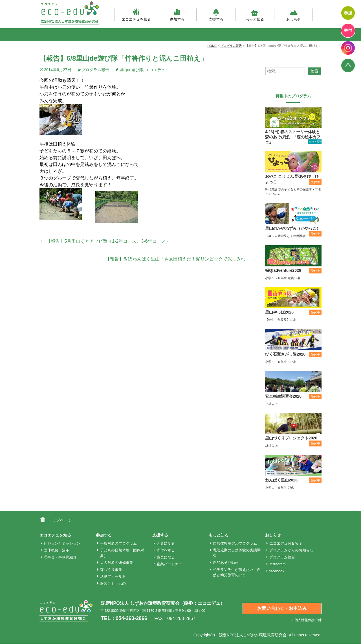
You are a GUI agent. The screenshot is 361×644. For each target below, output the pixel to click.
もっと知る (255, 15)
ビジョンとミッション (62, 543)
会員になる (166, 543)
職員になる (166, 557)
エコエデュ (155, 70)
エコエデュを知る (136, 15)
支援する (216, 15)
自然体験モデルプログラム (235, 543)
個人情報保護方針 (308, 620)
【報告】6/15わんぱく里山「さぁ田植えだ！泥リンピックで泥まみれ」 (181, 259)
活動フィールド (113, 576)
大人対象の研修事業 (117, 563)
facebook (277, 571)
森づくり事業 (111, 570)
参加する (177, 15)
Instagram (278, 564)
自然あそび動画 (226, 563)
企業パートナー (169, 564)
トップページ (60, 520)
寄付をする (166, 550)
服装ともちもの (113, 583)
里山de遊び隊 (131, 70)
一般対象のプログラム (118, 543)
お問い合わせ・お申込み (282, 608)
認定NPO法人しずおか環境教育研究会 (253, 635)
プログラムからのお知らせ (291, 550)
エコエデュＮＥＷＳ (286, 543)
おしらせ (294, 15)
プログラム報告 (95, 70)
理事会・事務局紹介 (60, 557)
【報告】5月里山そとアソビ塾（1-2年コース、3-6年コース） (105, 241)
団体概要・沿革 (57, 550)
